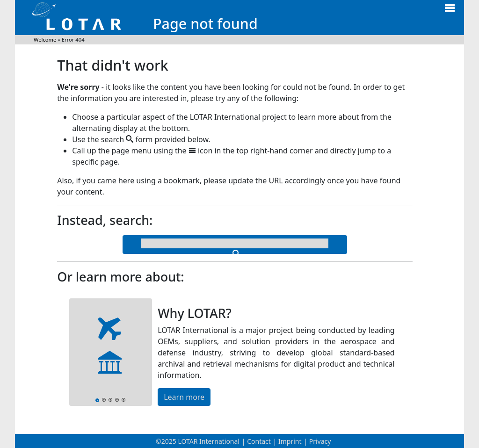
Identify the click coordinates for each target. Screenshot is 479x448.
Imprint (290, 441)
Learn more (184, 397)
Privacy (320, 441)
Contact (259, 441)
